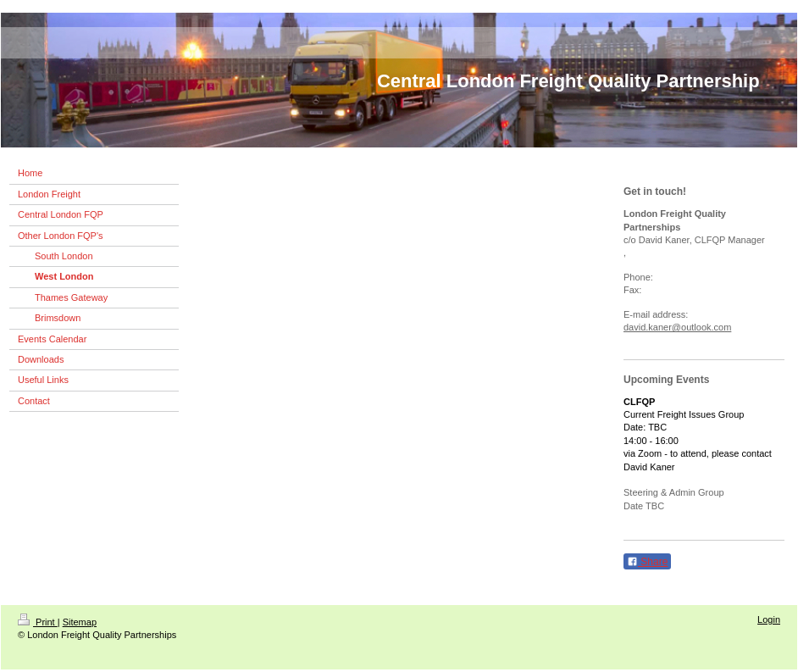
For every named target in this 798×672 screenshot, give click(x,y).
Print (38, 622)
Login (769, 619)
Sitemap (80, 622)
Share (647, 562)
